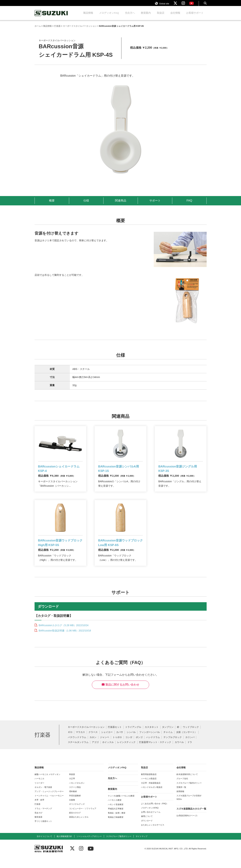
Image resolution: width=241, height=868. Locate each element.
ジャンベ (105, 748)
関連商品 (121, 204)
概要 (52, 204)
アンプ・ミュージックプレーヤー (49, 802)
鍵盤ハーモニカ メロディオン (47, 785)
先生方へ (130, 16)
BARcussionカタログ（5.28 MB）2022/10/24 (63, 636)
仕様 (86, 204)
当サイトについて (44, 847)
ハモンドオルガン (77, 793)
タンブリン (168, 738)
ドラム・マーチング (43, 819)
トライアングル (133, 738)
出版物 (72, 810)
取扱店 (161, 16)
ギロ (70, 743)
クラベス (93, 743)
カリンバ (190, 748)
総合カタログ (75, 823)
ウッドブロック (191, 738)
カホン (93, 748)
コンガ (129, 748)
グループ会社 (182, 789)
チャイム (168, 743)
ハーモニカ (39, 789)
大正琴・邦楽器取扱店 (151, 793)
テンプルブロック (173, 748)
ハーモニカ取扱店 (149, 789)
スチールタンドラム (78, 753)
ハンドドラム (153, 748)
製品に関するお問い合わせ (120, 695)
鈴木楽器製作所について (187, 785)
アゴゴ (95, 753)
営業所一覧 (181, 797)
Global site (162, 5)
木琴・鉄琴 (39, 810)
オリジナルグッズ (77, 814)
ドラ (190, 753)
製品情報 (88, 16)
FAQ (189, 204)
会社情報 (175, 16)
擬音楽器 (38, 827)
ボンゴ (139, 748)
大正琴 (72, 789)
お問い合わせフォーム (151, 822)
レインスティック (126, 753)
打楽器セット (115, 738)
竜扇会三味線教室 (116, 827)
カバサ (120, 743)
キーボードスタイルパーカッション (86, 738)
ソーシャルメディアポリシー (89, 847)
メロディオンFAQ (109, 16)
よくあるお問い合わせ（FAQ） (155, 814)
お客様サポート (195, 16)
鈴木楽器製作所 (51, 16)
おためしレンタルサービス (153, 835)
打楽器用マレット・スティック (155, 753)
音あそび (38, 823)
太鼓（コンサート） (186, 743)
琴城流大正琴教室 (116, 819)
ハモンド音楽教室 (116, 815)
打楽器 (37, 814)
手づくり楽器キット (43, 832)
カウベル (179, 753)
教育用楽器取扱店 (149, 785)
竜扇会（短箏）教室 (117, 823)
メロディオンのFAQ (150, 818)
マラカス (80, 743)
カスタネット (152, 738)
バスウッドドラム (77, 748)
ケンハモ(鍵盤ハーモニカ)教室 (121, 806)
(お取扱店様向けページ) (187, 826)
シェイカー (107, 743)
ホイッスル (108, 753)
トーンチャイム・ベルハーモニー (49, 806)
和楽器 (72, 785)
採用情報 (180, 802)
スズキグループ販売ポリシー (189, 793)
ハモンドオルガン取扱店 (152, 797)
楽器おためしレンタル (79, 827)
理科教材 (73, 802)
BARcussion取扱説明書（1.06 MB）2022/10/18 (65, 641)
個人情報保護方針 (64, 847)
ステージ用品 (75, 797)
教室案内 (146, 16)
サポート (155, 204)
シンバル (131, 743)
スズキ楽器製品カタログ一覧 (191, 819)
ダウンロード (147, 831)
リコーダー (39, 793)
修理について (147, 827)
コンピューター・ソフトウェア (83, 819)
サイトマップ (142, 847)
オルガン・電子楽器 (43, 797)
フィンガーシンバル (150, 743)
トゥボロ (117, 748)
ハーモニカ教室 (115, 810)
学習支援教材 (75, 806)
